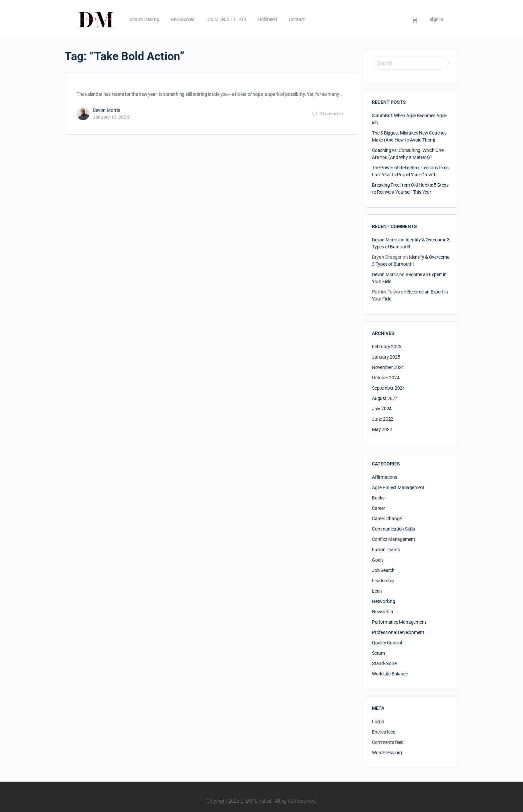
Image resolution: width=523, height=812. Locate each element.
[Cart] (415, 19)
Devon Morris (106, 110)
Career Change (387, 519)
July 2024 (382, 409)
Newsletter (383, 612)
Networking (384, 601)
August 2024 (385, 398)
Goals (378, 560)
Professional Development (398, 632)
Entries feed (384, 732)
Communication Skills (393, 529)
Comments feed (388, 742)
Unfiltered (268, 19)
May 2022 (382, 429)
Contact (297, 19)
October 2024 (386, 378)
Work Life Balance (390, 674)
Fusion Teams (386, 550)
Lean (377, 591)
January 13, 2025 (111, 117)
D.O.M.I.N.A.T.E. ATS (226, 19)
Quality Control (387, 643)
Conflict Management (394, 539)
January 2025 (386, 357)
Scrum (378, 653)
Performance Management (399, 622)
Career (379, 508)
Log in (378, 722)
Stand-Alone (384, 663)
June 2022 (383, 419)
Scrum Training (144, 19)
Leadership (383, 581)
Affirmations (384, 477)
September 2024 (388, 388)
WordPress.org (387, 753)
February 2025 (387, 347)
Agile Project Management (398, 487)
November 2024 (388, 367)
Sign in (436, 19)
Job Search (383, 570)
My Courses (183, 19)
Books (378, 498)
